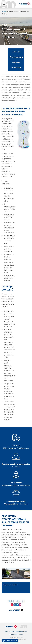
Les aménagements (13, 634)
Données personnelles (21, 639)
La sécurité (16, 52)
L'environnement (16, 57)
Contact (21, 634)
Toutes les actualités (10, 631)
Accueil (4, 11)
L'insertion (16, 62)
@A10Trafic (16, 610)
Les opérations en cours (22, 631)
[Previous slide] (4, 574)
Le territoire (16, 67)
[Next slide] (28, 574)
